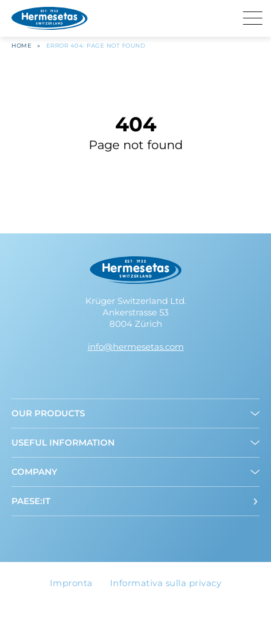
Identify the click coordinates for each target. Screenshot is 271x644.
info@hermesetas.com (136, 347)
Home (21, 46)
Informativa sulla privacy (166, 583)
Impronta (71, 583)
